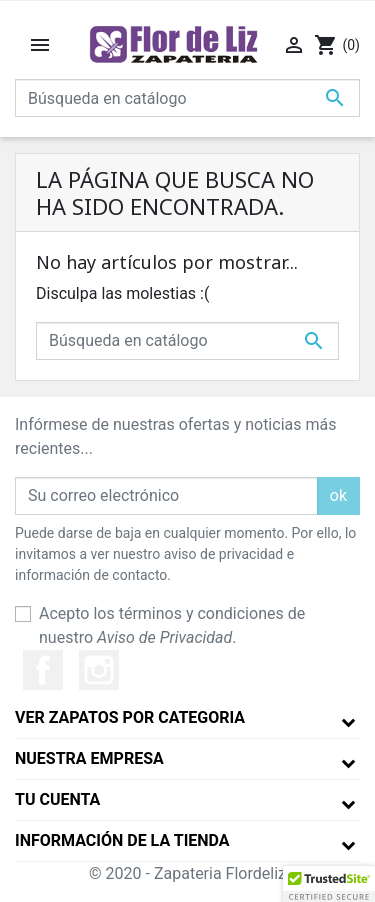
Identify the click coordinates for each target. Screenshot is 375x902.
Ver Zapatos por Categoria (130, 717)
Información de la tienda (122, 840)
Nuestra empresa (89, 758)
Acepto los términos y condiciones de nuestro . (172, 625)
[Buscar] (187, 98)
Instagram (99, 670)
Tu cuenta (57, 799)
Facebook (43, 670)
